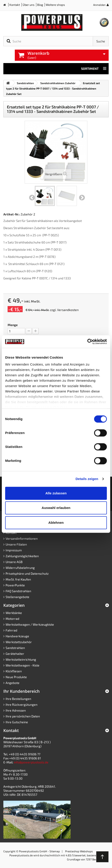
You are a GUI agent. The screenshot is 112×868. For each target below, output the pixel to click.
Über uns (29, 5)
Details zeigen (87, 479)
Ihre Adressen (16, 710)
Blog (40, 5)
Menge (13, 325)
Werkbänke (14, 613)
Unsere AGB (14, 562)
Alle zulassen (56, 493)
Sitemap (55, 851)
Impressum (14, 550)
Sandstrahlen (15, 648)
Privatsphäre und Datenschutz (27, 573)
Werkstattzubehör (19, 642)
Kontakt (15, 5)
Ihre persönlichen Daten (23, 716)
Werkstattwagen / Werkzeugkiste (30, 624)
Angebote (13, 683)
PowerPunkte (15, 585)
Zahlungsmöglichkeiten (22, 556)
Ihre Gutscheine (17, 722)
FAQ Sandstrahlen (18, 591)
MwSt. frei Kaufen (18, 579)
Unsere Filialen (16, 544)
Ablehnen (56, 523)
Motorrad (12, 619)
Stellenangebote (17, 597)
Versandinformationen (22, 538)
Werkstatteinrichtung (21, 659)
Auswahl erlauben (56, 508)
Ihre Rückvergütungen (22, 705)
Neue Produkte (16, 677)
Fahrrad (11, 630)
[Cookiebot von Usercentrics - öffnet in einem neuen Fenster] (87, 342)
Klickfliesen (14, 671)
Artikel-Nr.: (12, 214)
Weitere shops (55, 5)
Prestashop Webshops (79, 851)
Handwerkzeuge (17, 636)
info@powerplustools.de (31, 762)
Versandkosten (68, 310)
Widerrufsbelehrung (20, 568)
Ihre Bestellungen (18, 699)
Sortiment (94, 69)
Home (6, 6)
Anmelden (99, 5)
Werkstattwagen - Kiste (23, 665)
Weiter (82, 198)
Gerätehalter (15, 654)
